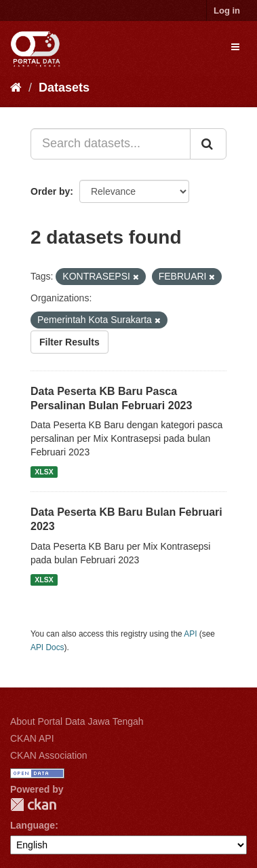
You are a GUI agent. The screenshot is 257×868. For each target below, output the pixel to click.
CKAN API (32, 738)
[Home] (16, 88)
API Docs (47, 647)
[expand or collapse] (235, 47)
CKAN (33, 805)
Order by (50, 191)
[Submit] (208, 144)
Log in (227, 11)
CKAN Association (49, 755)
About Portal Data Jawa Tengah (77, 721)
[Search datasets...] (111, 144)
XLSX (44, 472)
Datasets (64, 88)
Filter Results (70, 342)
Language (33, 825)
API (190, 634)
